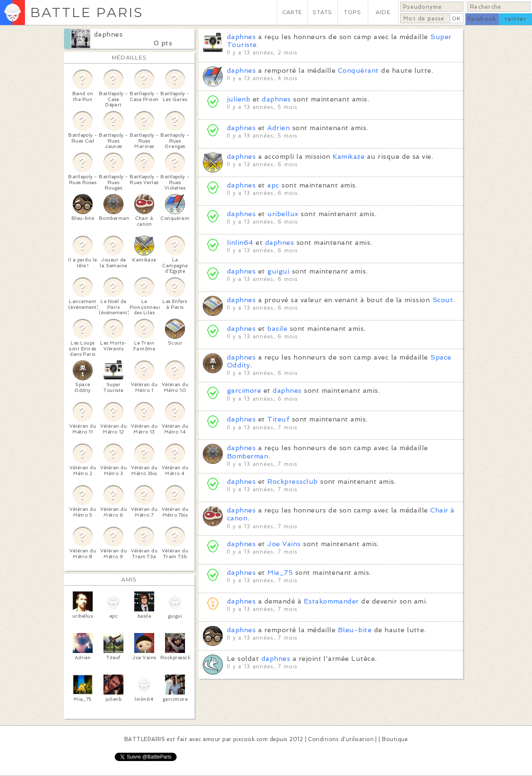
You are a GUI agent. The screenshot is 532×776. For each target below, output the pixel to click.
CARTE (292, 12)
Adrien (278, 128)
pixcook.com (250, 739)
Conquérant (358, 70)
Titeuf (278, 419)
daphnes (108, 34)
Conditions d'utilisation (341, 739)
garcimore (244, 390)
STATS (322, 12)
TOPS (353, 12)
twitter (515, 19)
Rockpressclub (292, 482)
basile (277, 329)
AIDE (383, 12)
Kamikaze (349, 156)
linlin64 (240, 243)
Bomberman (248, 456)
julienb (239, 99)
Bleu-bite (355, 630)
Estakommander (331, 601)
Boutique (395, 739)
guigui (278, 271)
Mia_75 (280, 573)
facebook (482, 19)
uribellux (283, 214)
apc (273, 185)
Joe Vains (284, 544)
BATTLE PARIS (87, 12)
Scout (443, 300)
